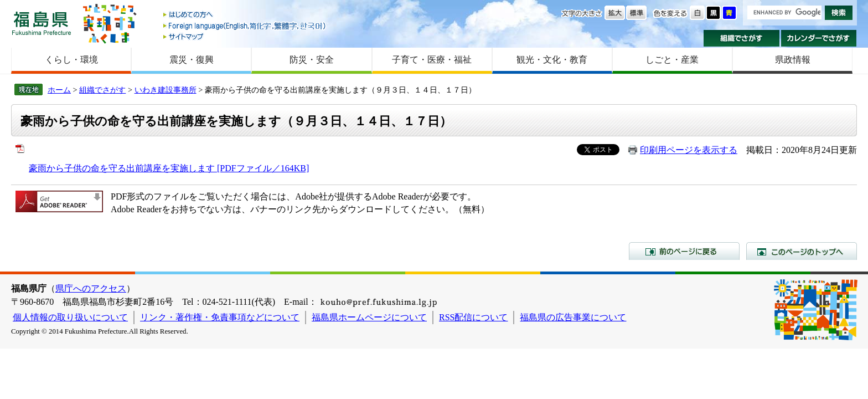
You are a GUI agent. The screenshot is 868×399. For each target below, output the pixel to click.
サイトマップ (245, 36)
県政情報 (793, 60)
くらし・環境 (71, 60)
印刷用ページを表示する (689, 150)
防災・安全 (312, 60)
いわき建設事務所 (166, 90)
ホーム (59, 90)
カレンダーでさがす (819, 38)
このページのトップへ (802, 251)
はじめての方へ (245, 15)
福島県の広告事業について (573, 317)
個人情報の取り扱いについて (70, 317)
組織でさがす (742, 38)
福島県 (42, 23)
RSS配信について (473, 317)
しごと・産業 (672, 60)
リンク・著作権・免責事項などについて (220, 317)
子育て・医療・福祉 (432, 60)
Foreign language (245, 26)
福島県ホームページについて (369, 317)
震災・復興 (192, 60)
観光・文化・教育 (552, 60)
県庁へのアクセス (91, 288)
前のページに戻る (684, 251)
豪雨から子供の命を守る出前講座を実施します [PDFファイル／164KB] (169, 168)
